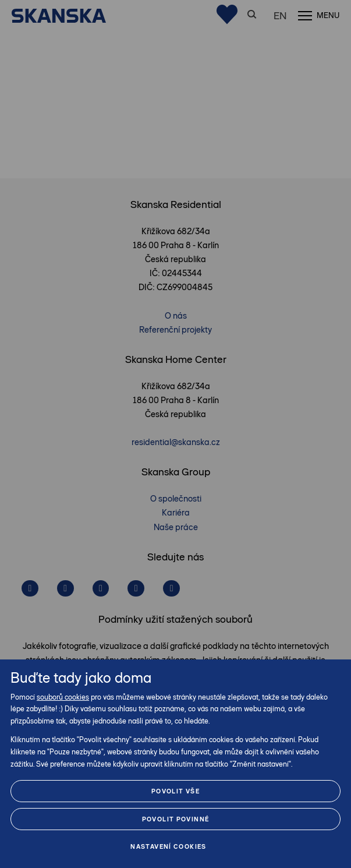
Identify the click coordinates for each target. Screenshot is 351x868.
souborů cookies (63, 697)
